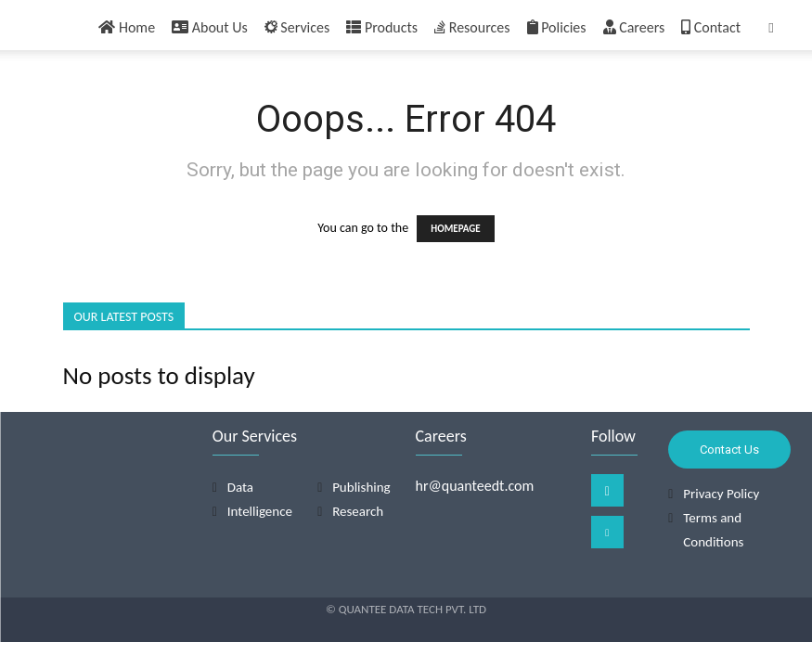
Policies (557, 27)
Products (382, 27)
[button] (771, 28)
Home (127, 27)
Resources (472, 27)
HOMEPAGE (455, 229)
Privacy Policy (721, 494)
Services (297, 27)
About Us (210, 27)
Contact (711, 27)
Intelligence (260, 511)
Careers (634, 27)
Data (240, 487)
